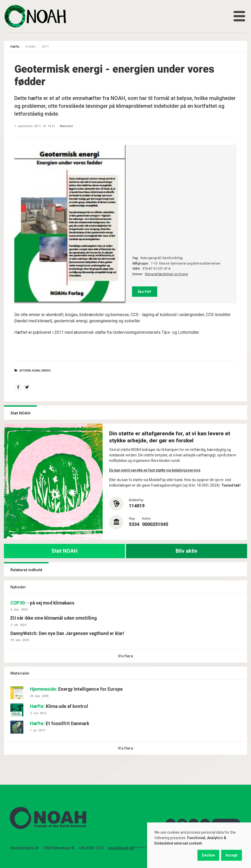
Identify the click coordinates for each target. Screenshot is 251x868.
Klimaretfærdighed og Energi (167, 274)
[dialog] (199, 845)
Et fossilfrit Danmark (60, 724)
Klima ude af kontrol (59, 706)
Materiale (66, 126)
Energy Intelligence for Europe (76, 689)
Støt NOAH (64, 551)
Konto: (147, 519)
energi (46, 370)
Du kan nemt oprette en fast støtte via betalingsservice (155, 470)
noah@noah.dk (121, 848)
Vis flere (125, 656)
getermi (25, 370)
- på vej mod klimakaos (42, 603)
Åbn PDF (144, 292)
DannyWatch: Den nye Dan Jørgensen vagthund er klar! (67, 633)
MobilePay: (137, 500)
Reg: (132, 519)
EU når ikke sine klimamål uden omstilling (54, 618)
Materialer (20, 673)
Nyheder (18, 587)
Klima (36, 370)
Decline (208, 855)
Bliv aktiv (187, 551)
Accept (232, 855)
